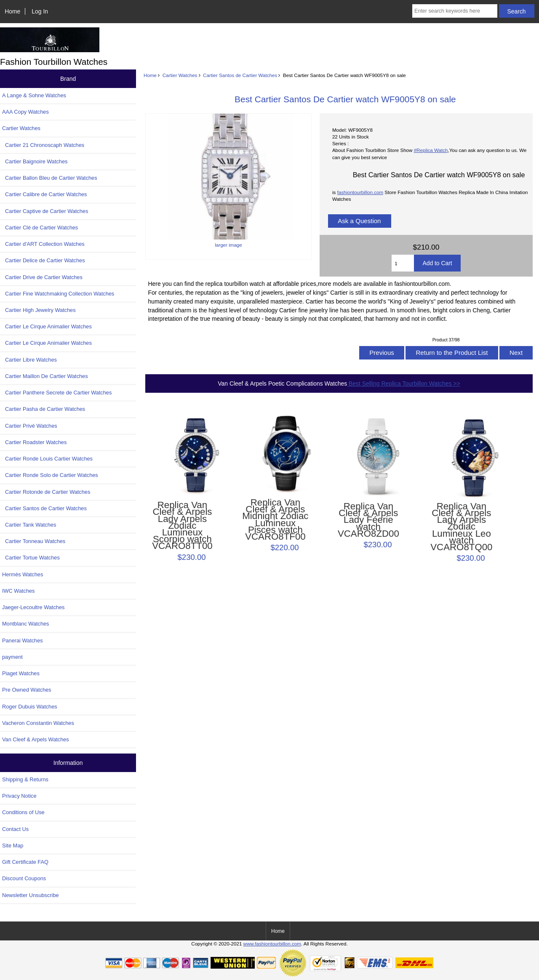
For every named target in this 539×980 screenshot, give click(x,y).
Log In (40, 11)
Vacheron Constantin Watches (38, 723)
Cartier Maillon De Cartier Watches (45, 376)
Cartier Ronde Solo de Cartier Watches (50, 475)
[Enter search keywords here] (455, 11)
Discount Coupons (24, 878)
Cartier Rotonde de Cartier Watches (46, 492)
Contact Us (15, 829)
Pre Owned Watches (27, 690)
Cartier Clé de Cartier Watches (40, 228)
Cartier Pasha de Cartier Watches (44, 409)
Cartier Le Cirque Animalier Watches (47, 326)
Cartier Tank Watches (29, 525)
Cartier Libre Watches (29, 360)
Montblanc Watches (26, 624)
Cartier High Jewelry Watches (39, 310)
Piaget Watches (21, 673)
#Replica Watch (431, 150)
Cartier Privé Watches (30, 426)
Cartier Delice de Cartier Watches (44, 260)
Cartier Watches (180, 75)
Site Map (13, 846)
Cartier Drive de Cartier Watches (42, 277)
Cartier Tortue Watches (31, 558)
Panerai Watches (23, 640)
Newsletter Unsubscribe (31, 895)
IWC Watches (18, 591)
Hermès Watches (23, 574)
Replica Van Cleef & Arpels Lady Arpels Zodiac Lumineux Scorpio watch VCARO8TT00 (182, 526)
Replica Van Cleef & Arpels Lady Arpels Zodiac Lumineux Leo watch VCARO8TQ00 (461, 527)
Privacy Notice (19, 796)
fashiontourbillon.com (360, 192)
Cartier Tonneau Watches (34, 541)
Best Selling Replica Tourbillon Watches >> (403, 383)
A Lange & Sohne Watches (34, 95)
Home (12, 11)
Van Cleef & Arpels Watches (36, 739)
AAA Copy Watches (25, 112)
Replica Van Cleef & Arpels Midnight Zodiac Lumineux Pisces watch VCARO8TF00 (275, 520)
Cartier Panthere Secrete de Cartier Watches (57, 393)
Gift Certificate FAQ (25, 862)
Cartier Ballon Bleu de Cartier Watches (50, 178)
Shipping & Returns (25, 779)
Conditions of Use (23, 812)
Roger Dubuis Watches (30, 707)
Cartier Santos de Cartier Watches (240, 75)
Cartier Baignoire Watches (35, 161)
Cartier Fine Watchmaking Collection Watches (58, 294)
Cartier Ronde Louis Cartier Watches (47, 459)
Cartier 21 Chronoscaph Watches (43, 145)
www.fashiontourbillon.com (272, 944)
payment (12, 657)
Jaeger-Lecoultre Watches (33, 607)
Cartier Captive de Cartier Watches (45, 211)
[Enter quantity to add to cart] (403, 263)
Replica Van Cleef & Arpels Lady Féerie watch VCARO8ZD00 (368, 520)
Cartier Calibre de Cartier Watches (44, 194)
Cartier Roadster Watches (34, 442)
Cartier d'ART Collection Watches (43, 244)
